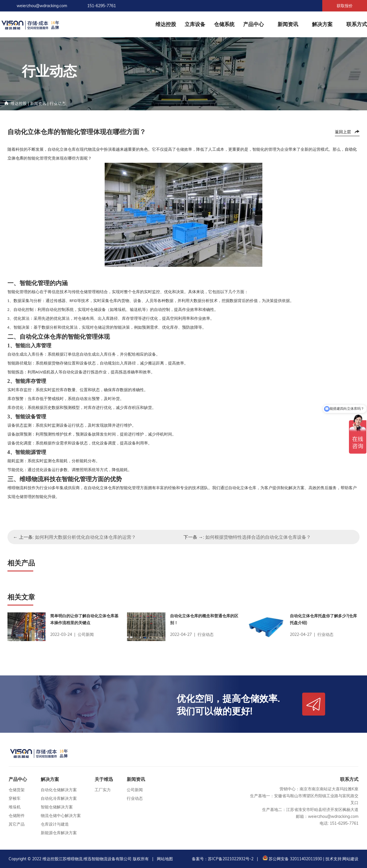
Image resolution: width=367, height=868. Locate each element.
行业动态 (58, 103)
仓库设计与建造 (55, 824)
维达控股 (166, 24)
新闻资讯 (288, 24)
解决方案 (322, 24)
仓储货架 (17, 790)
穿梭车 (15, 798)
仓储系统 (224, 24)
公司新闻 (135, 790)
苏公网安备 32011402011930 (292, 859)
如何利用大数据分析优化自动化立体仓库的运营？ (85, 537)
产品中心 (253, 24)
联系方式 (357, 24)
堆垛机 (15, 807)
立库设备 (195, 24)
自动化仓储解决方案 (59, 790)
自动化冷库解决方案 (59, 798)
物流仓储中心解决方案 (61, 816)
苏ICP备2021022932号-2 (231, 859)
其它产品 (17, 824)
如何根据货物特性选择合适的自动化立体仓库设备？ (258, 537)
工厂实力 (103, 790)
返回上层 (343, 132)
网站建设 (350, 859)
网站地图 (165, 859)
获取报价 (345, 6)
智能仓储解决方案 (57, 807)
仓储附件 (17, 816)
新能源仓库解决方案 (59, 833)
